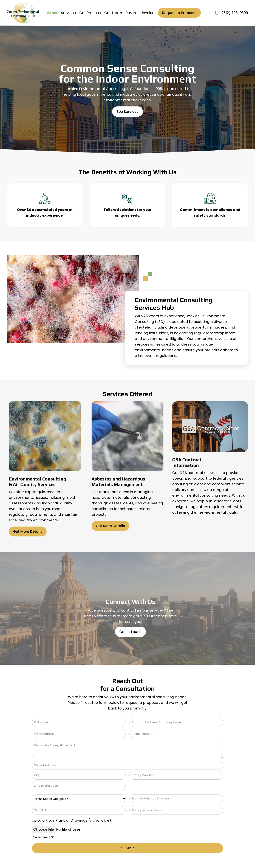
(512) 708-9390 (235, 13)
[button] (127, 112)
